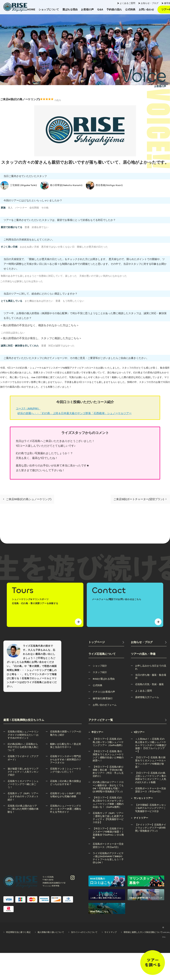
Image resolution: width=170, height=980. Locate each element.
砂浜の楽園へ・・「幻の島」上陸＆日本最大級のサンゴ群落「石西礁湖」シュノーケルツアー (75, 413)
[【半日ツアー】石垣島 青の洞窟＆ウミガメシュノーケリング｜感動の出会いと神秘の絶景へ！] (108, 751)
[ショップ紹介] (100, 666)
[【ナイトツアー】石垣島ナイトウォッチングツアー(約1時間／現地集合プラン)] (151, 825)
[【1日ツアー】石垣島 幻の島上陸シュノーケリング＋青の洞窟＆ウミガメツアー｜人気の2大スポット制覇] (151, 773)
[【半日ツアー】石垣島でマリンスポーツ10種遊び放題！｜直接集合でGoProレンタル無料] (108, 829)
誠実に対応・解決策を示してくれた (20, 346)
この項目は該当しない (13, 333)
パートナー (21, 208)
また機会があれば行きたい (39, 301)
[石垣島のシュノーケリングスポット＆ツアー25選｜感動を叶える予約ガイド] (66, 806)
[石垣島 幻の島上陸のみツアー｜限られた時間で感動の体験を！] (23, 806)
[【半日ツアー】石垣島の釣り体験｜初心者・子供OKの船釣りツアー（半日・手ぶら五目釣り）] (108, 767)
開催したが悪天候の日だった (92, 247)
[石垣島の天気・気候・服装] (149, 684)
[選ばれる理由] (70, 10)
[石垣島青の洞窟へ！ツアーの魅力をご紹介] (66, 732)
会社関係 (34, 208)
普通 (27, 227)
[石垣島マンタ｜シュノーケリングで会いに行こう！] (66, 769)
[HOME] (31, 10)
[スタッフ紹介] (100, 672)
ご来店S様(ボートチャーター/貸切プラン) (140, 499)
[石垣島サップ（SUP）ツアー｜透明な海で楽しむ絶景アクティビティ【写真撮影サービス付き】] (108, 813)
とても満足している (12, 301)
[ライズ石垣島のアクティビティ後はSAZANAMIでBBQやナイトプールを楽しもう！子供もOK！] (108, 853)
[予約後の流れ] (114, 10)
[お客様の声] (87, 10)
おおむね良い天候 (29, 247)
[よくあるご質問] (144, 691)
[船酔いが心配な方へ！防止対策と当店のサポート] (66, 744)
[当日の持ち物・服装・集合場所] (151, 675)
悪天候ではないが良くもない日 (58, 247)
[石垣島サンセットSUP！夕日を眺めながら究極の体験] (66, 793)
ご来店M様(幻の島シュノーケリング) (27, 499)
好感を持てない (40, 227)
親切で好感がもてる (12, 227)
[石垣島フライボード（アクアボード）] (23, 756)
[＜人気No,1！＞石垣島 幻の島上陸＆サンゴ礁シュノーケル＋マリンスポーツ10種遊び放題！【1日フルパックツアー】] (151, 739)
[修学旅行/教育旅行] (103, 698)
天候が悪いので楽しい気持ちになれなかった (103, 276)
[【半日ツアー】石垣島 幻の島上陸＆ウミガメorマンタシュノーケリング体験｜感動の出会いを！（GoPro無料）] (108, 798)
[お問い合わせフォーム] (105, 705)
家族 (3, 208)
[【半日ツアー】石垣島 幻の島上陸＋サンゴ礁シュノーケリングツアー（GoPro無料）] (108, 739)
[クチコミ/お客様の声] (104, 692)
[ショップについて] (49, 10)
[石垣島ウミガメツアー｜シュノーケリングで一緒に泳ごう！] (23, 781)
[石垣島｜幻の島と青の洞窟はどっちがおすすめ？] (66, 781)
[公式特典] (130, 10)
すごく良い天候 (9, 247)
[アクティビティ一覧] (128, 720)
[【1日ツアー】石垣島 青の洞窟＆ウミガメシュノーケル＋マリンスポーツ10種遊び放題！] (151, 758)
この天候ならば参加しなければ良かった (22, 281)
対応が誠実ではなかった (61, 346)
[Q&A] (100, 10)
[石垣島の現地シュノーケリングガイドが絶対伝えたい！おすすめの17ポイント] (23, 732)
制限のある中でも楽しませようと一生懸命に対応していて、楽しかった (39, 276)
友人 (10, 208)
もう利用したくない (73, 301)
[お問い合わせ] (146, 10)
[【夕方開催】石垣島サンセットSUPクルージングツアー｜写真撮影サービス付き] (151, 805)
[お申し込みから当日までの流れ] (151, 666)
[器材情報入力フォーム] (147, 697)
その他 (45, 208)
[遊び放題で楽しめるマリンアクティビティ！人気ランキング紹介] (23, 769)
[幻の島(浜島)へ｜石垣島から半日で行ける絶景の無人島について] (23, 744)
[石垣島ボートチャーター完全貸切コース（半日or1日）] (108, 844)
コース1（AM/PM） (28, 408)
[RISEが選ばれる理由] (104, 679)
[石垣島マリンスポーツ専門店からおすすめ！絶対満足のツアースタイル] (66, 756)
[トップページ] (106, 642)
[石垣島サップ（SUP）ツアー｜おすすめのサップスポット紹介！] (23, 793)
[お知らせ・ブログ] (149, 642)
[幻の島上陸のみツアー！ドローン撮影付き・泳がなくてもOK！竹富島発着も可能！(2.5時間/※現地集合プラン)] (108, 782)
